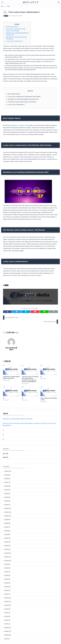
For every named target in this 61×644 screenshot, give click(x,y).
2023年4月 (7, 538)
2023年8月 (7, 523)
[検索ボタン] (59, 2)
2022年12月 (8, 553)
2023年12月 (8, 508)
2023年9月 (7, 520)
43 (3, 430)
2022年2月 (7, 590)
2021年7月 (7, 613)
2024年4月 (7, 494)
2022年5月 (7, 579)
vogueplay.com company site (18, 125)
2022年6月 (7, 575)
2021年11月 (8, 602)
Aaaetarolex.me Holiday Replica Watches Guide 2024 (17, 419)
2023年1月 (7, 549)
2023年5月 (7, 535)
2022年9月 (7, 564)
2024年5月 (7, 490)
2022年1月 (7, 594)
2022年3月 (7, 587)
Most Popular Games (12, 27)
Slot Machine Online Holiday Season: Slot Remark (22, 102)
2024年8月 (7, 479)
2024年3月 (7, 497)
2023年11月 (8, 512)
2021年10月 (8, 605)
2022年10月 (8, 561)
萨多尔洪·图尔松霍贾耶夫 (11, 349)
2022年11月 (8, 557)
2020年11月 (8, 631)
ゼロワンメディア (30, 2)
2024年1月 (7, 505)
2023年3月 (7, 542)
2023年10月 (8, 516)
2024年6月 (7, 486)
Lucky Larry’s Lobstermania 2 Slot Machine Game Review (24, 97)
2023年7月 (7, 527)
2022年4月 (7, 583)
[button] (8, 312)
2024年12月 (8, 471)
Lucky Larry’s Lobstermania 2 (15, 41)
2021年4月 (7, 620)
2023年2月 (7, 546)
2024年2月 (7, 501)
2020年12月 (8, 628)
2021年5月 (7, 616)
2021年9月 (7, 609)
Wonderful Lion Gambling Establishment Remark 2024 (23, 99)
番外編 (6, 457)
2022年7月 (7, 572)
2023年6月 (7, 531)
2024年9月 (7, 475)
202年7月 (7, 639)
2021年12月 (8, 598)
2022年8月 (7, 568)
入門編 (6, 16)
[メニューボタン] (2, 2)
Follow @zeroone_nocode (30, 299)
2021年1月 (7, 624)
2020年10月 (8, 635)
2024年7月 (7, 482)
